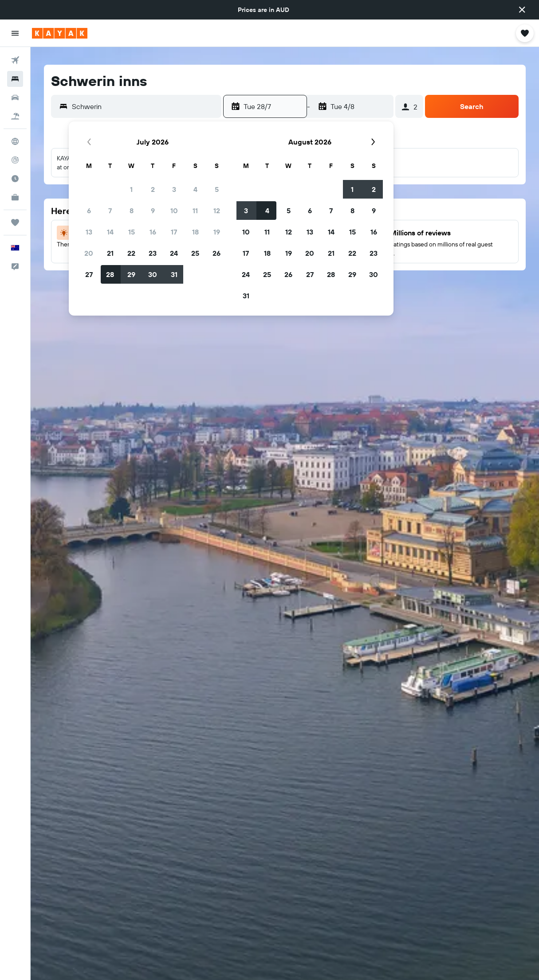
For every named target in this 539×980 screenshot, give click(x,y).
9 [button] (153, 211)
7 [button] (110, 211)
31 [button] (174, 274)
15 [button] (132, 232)
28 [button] (110, 274)
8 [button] (132, 211)
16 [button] (153, 232)
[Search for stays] (15, 79)
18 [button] (195, 232)
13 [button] (89, 232)
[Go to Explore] (15, 141)
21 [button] (110, 253)
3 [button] (174, 189)
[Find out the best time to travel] (15, 179)
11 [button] (195, 211)
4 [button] (195, 189)
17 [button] (174, 232)
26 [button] (216, 253)
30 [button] (153, 274)
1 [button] (131, 189)
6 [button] (89, 211)
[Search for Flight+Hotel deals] (15, 116)
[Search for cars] (15, 98)
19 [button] (217, 232)
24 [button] (174, 253)
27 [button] (89, 274)
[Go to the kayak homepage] (60, 33)
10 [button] (174, 211)
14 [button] (110, 232)
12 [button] (217, 211)
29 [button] (131, 274)
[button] (522, 10)
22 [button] (131, 253)
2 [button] (153, 189)
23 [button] (153, 253)
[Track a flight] (15, 160)
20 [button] (89, 253)
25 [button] (195, 253)
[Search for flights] (15, 60)
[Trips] (15, 223)
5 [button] (217, 189)
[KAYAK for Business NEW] (15, 197)
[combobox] (144, 106)
